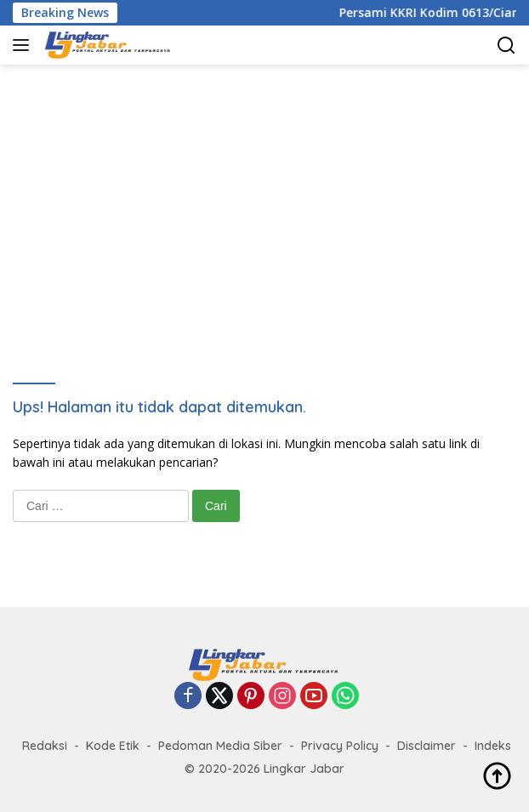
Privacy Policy (340, 746)
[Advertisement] (271, 201)
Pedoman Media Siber (220, 746)
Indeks (493, 746)
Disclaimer (427, 746)
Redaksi (45, 746)
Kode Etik (113, 746)
